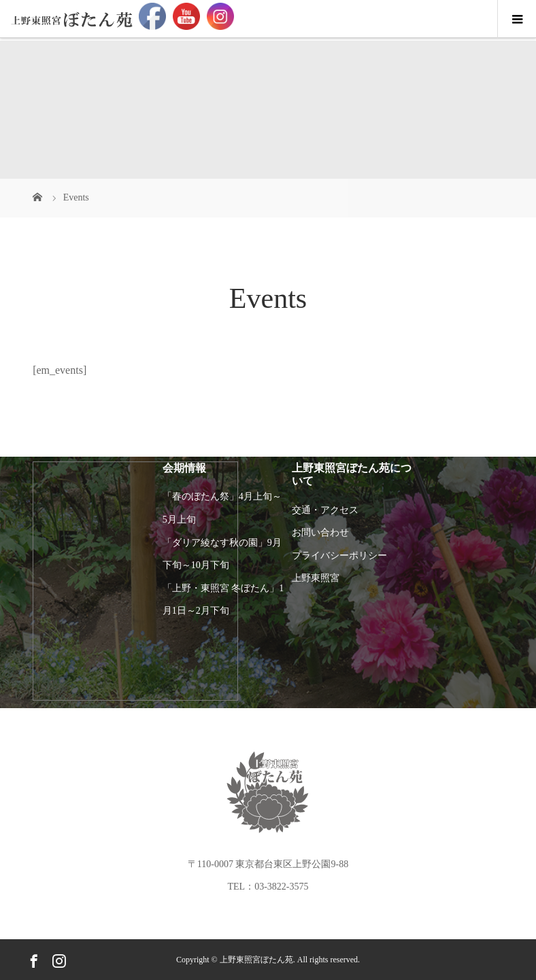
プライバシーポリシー (339, 556)
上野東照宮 (316, 578)
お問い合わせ (320, 532)
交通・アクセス (325, 510)
